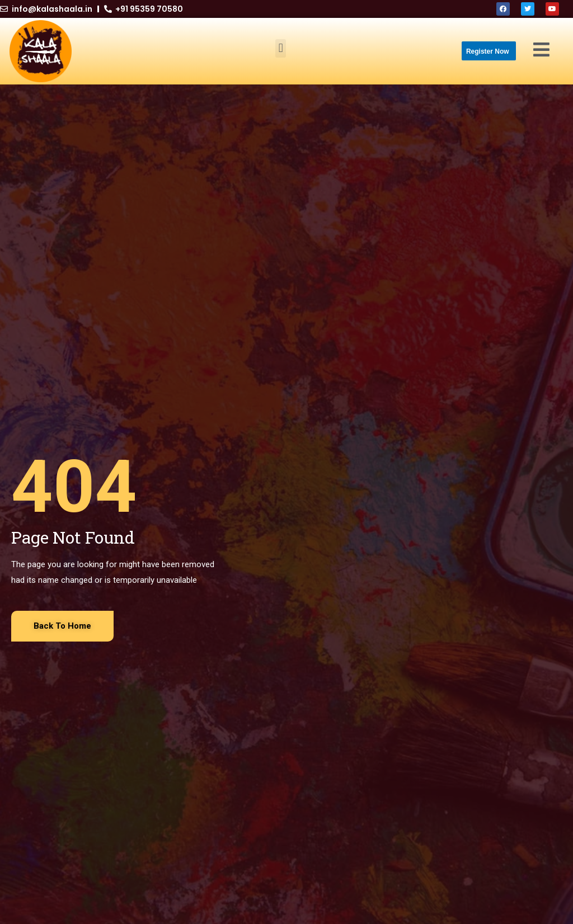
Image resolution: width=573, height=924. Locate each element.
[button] (281, 48)
